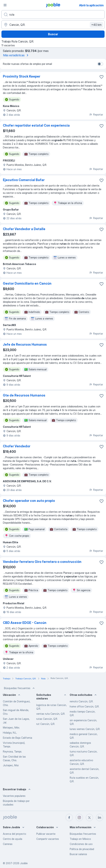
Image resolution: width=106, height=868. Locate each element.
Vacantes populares (14, 796)
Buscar (53, 34)
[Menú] (5, 5)
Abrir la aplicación (91, 5)
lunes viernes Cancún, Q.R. (85, 729)
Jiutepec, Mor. (11, 765)
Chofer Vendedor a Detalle (24, 229)
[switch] (100, 64)
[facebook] (69, 818)
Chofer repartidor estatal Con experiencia (36, 125)
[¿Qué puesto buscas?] (53, 15)
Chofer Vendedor (17, 446)
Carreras (8, 844)
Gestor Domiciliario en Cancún (27, 283)
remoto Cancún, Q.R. (82, 701)
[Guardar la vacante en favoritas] (101, 77)
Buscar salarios (78, 854)
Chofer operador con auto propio (29, 501)
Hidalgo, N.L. (10, 733)
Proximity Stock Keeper (22, 76)
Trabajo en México (80, 839)
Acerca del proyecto (14, 834)
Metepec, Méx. (11, 728)
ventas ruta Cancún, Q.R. (51, 714)
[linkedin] (99, 818)
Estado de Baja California (18, 738)
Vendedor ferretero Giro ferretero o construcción (42, 562)
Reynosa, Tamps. (12, 751)
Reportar (96, 115)
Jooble (24, 863)
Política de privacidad (82, 849)
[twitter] (89, 818)
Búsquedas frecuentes (20, 688)
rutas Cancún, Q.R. (47, 719)
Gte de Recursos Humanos (24, 395)
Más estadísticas (16, 55)
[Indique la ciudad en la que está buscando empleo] (53, 25)
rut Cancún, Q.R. (46, 724)
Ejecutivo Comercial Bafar (24, 180)
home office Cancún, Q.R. (85, 706)
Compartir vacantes (48, 839)
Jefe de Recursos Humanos (25, 344)
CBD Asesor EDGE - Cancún (25, 623)
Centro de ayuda (13, 839)
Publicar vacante (46, 834)
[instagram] (79, 818)
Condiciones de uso (81, 844)
